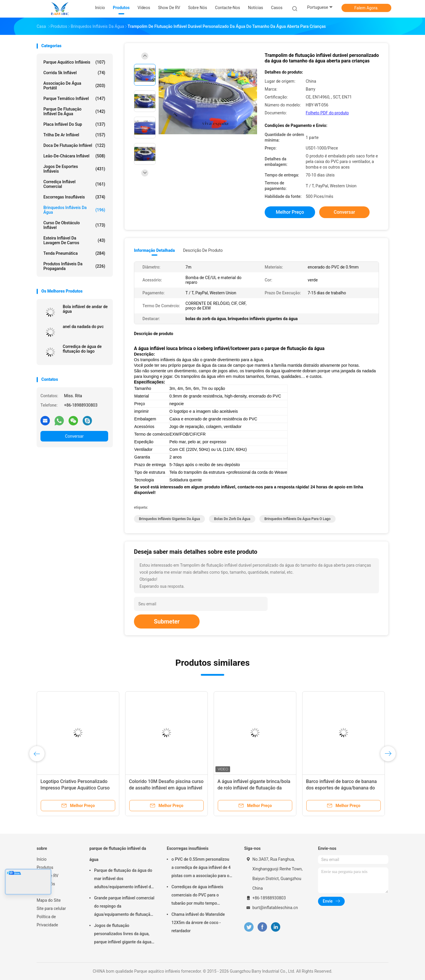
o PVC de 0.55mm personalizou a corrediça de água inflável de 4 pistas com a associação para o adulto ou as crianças (201, 868)
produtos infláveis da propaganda (74, 266)
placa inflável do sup (74, 124)
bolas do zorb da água (232, 519)
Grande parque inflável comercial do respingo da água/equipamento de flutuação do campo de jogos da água (124, 907)
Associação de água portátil (74, 86)
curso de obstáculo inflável (74, 225)
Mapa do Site (49, 900)
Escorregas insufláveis (74, 197)
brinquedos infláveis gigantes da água (169, 519)
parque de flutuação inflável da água (74, 111)
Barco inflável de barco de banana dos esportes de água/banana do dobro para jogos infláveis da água (342, 788)
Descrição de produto (203, 250)
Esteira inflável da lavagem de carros (74, 240)
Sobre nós (46, 884)
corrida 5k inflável (74, 73)
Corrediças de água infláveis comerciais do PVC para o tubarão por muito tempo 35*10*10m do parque (197, 896)
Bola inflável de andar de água (85, 309)
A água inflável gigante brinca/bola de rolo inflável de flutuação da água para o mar (254, 788)
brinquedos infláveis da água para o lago (297, 519)
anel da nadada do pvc (83, 327)
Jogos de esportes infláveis (74, 169)
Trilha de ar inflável (74, 135)
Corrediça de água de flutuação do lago (82, 349)
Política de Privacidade (47, 921)
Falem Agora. (366, 8)
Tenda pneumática (74, 253)
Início (42, 859)
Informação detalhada (154, 250)
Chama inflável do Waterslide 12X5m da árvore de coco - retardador (198, 923)
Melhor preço (290, 212)
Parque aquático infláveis (74, 62)
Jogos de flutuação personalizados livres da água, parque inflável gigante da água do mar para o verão (123, 935)
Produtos (45, 867)
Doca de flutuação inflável (74, 145)
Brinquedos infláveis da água (74, 210)
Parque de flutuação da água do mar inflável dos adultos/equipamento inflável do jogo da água (124, 879)
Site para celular (51, 908)
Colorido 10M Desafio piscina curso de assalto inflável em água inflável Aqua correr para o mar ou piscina (166, 788)
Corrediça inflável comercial (74, 184)
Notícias (44, 892)
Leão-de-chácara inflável (74, 156)
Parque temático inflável (74, 98)
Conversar (74, 436)
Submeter (167, 621)
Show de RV (47, 876)
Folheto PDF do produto (327, 113)
